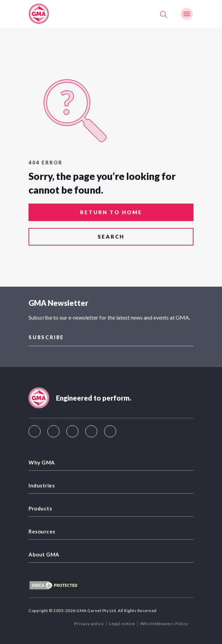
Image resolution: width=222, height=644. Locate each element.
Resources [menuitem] (42, 531)
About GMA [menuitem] (44, 554)
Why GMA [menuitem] (42, 462)
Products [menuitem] (40, 508)
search (111, 237)
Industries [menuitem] (42, 485)
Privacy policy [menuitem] (89, 624)
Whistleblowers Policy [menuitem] (164, 624)
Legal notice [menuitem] (122, 624)
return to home (111, 212)
